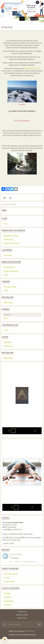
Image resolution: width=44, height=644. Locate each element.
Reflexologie (8, 303)
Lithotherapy (8, 346)
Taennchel (7, 597)
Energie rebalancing (11, 271)
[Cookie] (5, 639)
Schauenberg (9, 601)
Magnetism (8, 342)
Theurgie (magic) (10, 287)
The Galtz (7, 593)
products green (9, 582)
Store (6, 224)
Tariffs (6, 275)
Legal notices (22, 611)
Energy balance (9, 267)
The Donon (8, 605)
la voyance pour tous (32, 69)
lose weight (8, 255)
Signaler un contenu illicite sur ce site (22, 634)
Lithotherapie (8, 240)
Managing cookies (22, 615)
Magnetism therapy (11, 236)
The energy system (11, 574)
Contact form (8, 544)
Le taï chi (7, 578)
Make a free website (16, 631)
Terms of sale (22, 618)
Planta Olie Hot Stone (11, 243)
